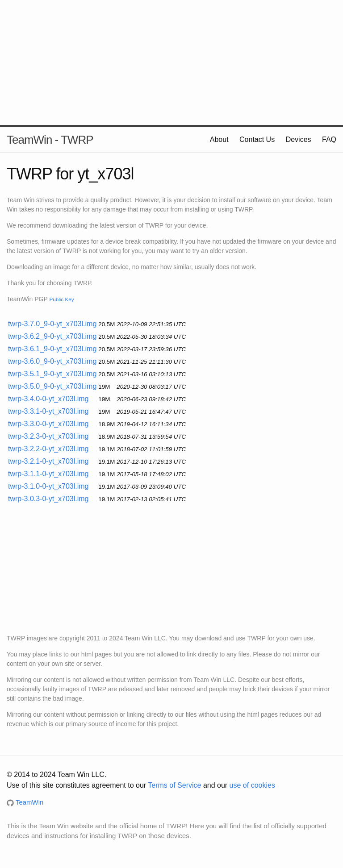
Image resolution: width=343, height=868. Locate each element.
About (219, 139)
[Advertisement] (171, 62)
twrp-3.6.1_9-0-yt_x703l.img (52, 349)
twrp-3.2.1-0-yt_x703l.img (48, 461)
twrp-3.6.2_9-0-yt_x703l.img (52, 336)
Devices (299, 139)
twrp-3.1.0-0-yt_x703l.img (48, 486)
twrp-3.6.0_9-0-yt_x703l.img (52, 361)
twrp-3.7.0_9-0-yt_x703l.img (52, 324)
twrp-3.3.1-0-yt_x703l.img (48, 411)
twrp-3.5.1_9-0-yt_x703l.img (52, 374)
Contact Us (257, 139)
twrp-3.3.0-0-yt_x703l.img (48, 424)
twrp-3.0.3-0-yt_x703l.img (48, 499)
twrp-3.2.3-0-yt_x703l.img (48, 436)
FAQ (329, 139)
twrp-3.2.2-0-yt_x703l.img (48, 449)
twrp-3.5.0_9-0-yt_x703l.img (52, 386)
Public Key (61, 299)
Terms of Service (174, 785)
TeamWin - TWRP (50, 140)
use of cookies (252, 785)
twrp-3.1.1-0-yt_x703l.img (48, 474)
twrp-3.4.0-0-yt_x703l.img (48, 399)
